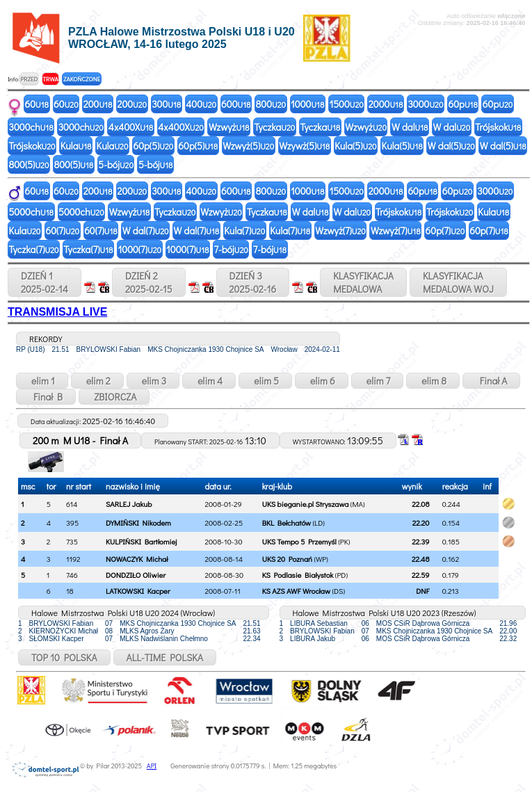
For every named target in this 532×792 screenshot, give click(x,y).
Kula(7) (244, 231)
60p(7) (445, 231)
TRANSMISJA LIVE (57, 312)
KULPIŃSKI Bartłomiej (141, 541)
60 (37, 104)
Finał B (46, 397)
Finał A (492, 381)
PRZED (29, 79)
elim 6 (322, 381)
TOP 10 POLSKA (64, 657)
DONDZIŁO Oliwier (136, 575)
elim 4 (209, 381)
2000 (386, 104)
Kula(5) (355, 146)
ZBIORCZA (114, 397)
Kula (76, 146)
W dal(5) (451, 146)
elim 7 (378, 381)
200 (98, 104)
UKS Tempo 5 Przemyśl (299, 541)
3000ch (31, 127)
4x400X (131, 127)
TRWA (50, 79)
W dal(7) (146, 231)
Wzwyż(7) (340, 231)
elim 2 (97, 381)
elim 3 (153, 381)
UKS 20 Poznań (287, 559)
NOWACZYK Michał (137, 559)
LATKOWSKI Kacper (138, 591)
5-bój (116, 164)
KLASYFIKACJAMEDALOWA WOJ (458, 282)
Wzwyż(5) (248, 146)
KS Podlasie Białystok (298, 575)
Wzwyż (229, 127)
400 (201, 104)
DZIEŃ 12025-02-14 (45, 282)
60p (462, 104)
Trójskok (498, 127)
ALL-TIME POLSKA (165, 657)
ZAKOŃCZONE (82, 79)
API (152, 766)
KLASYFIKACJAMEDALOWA (363, 282)
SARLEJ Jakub (129, 504)
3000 (425, 104)
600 (236, 104)
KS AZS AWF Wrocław (296, 591)
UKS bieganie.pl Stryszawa (306, 504)
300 (166, 104)
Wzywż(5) (304, 146)
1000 (307, 104)
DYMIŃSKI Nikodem (138, 523)
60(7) (62, 231)
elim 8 (433, 381)
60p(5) (153, 146)
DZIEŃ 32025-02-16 (253, 282)
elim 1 (42, 381)
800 (271, 104)
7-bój (231, 249)
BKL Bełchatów (287, 523)
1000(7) (139, 249)
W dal (410, 127)
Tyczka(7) (34, 249)
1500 (346, 104)
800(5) (29, 164)
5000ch (32, 212)
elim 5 (265, 381)
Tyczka (274, 127)
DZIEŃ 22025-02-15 (149, 282)
